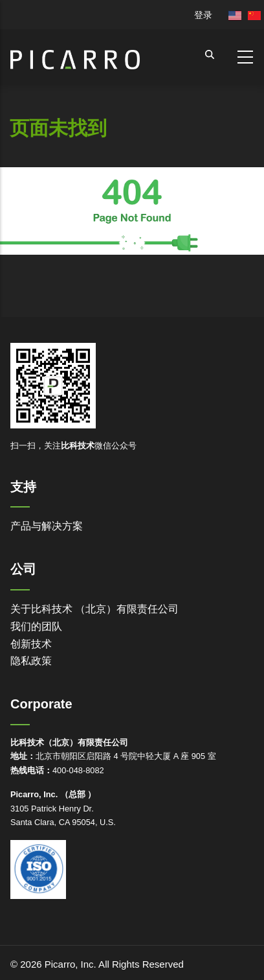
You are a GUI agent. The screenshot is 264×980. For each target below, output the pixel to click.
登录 (203, 15)
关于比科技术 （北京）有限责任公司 (94, 609)
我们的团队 (36, 626)
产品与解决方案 (47, 526)
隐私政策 (31, 661)
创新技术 (31, 644)
